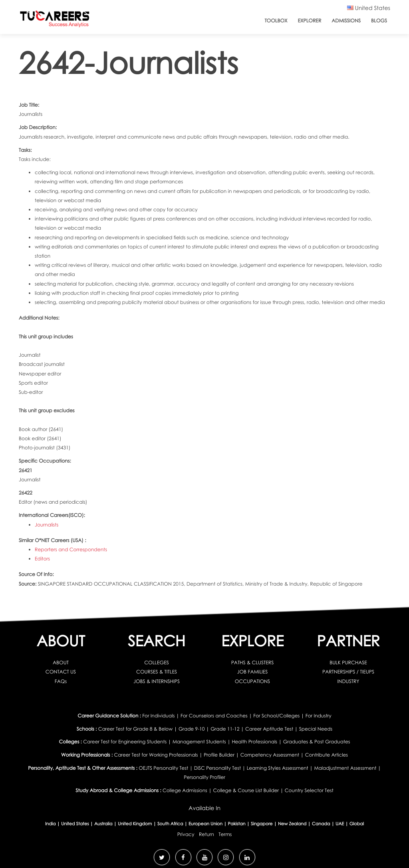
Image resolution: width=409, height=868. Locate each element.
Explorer (310, 21)
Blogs (379, 21)
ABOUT (61, 662)
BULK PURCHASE (348, 662)
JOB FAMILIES (253, 672)
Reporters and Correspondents (71, 549)
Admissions (346, 21)
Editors (42, 559)
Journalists (47, 525)
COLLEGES (157, 662)
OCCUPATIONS (252, 681)
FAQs (61, 681)
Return (206, 834)
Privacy (186, 834)
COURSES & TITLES (157, 672)
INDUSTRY (348, 681)
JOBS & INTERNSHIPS (157, 681)
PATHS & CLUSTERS (253, 662)
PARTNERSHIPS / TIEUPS (348, 672)
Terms (225, 834)
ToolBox (276, 21)
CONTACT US (61, 672)
